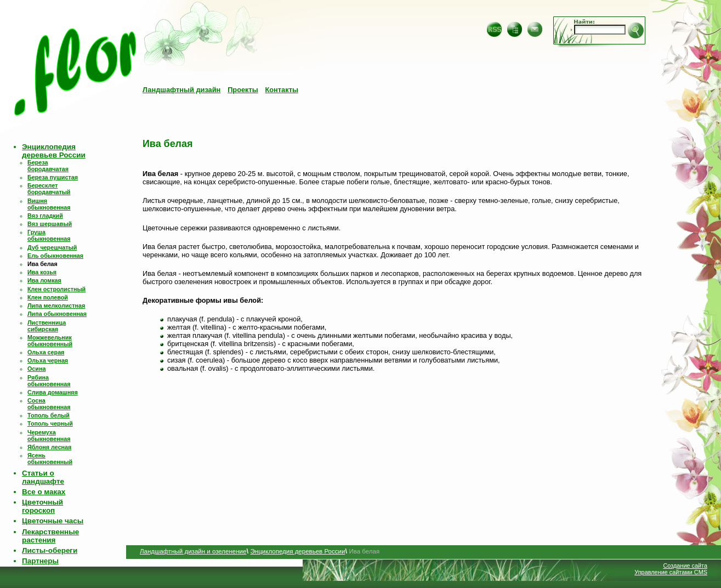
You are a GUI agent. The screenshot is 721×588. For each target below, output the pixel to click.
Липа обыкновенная (57, 314)
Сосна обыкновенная (49, 404)
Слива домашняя (53, 392)
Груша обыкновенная (49, 235)
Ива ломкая (44, 280)
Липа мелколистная (56, 306)
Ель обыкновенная (55, 256)
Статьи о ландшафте (43, 477)
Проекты (243, 90)
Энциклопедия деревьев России (54, 151)
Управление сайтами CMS (671, 572)
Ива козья (42, 272)
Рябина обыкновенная (49, 381)
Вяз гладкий (45, 216)
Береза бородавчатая (48, 166)
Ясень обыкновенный (50, 459)
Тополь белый (49, 415)
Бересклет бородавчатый (49, 189)
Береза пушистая (53, 177)
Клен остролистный (56, 289)
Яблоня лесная (49, 447)
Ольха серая (46, 352)
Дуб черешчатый (52, 247)
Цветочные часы (53, 521)
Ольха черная (48, 360)
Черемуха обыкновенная (49, 436)
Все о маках (44, 492)
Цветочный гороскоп (42, 506)
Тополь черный (50, 423)
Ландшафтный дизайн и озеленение (193, 551)
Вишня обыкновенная (49, 204)
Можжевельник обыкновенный (50, 341)
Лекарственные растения (50, 536)
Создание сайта (685, 566)
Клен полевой (48, 297)
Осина (36, 369)
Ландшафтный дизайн (181, 90)
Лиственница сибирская (47, 326)
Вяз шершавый (50, 224)
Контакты (281, 90)
